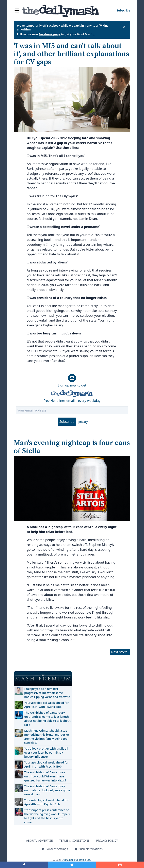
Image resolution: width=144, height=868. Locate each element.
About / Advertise (39, 840)
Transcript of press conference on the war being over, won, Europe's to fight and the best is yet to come (47, 816)
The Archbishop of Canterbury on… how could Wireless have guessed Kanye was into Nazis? (45, 776)
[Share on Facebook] (24, 865)
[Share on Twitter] (72, 865)
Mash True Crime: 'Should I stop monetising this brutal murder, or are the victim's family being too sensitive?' (47, 737)
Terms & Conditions (75, 840)
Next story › (120, 652)
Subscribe (67, 422)
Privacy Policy (107, 840)
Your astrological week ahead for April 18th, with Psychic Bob (46, 705)
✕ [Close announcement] (124, 27)
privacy (83, 422)
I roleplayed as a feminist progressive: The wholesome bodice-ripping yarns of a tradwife (47, 693)
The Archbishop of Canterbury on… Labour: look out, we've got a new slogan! (47, 790)
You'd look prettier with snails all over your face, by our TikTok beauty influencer (46, 753)
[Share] (120, 865)
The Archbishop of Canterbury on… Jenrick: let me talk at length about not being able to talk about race (47, 719)
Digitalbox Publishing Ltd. (76, 860)
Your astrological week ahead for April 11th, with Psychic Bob (46, 764)
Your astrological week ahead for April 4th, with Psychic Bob (46, 802)
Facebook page (50, 34)
